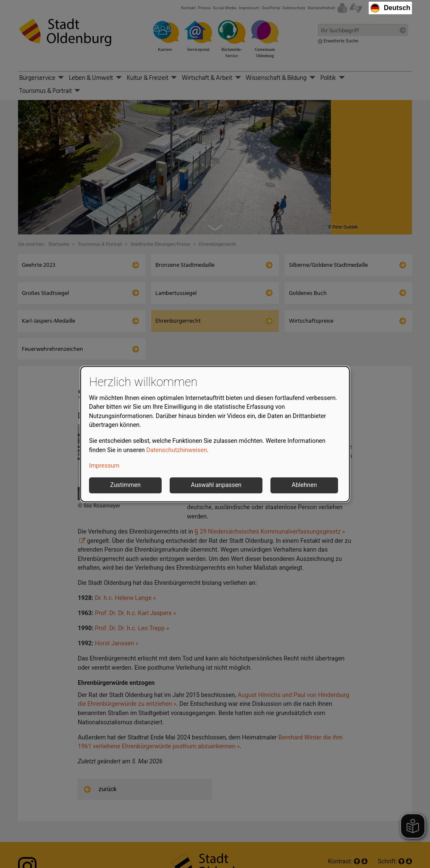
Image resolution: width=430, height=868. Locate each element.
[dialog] (215, 434)
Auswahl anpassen (216, 485)
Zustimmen (125, 485)
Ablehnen (304, 485)
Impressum (104, 466)
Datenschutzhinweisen (177, 450)
